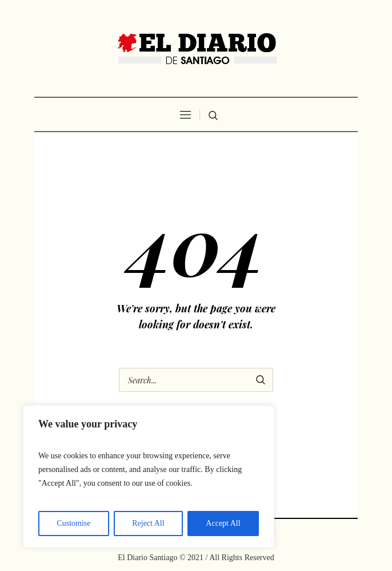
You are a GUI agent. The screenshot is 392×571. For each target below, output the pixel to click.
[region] (149, 477)
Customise (73, 523)
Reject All (148, 523)
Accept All (223, 523)
